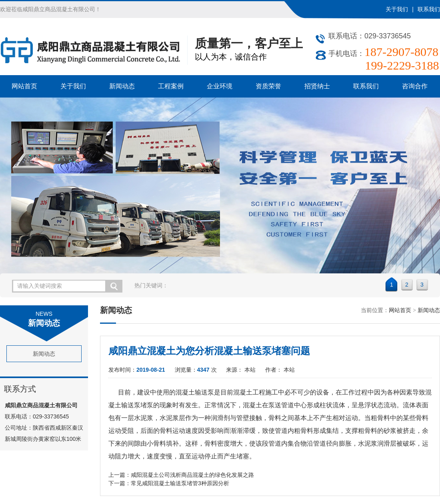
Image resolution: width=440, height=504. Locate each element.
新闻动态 (122, 86)
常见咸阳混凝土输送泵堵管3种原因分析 (180, 483)
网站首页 (24, 86)
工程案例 (171, 86)
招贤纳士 (317, 86)
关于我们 (397, 9)
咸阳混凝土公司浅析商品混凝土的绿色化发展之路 (192, 475)
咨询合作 (415, 86)
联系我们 (429, 9)
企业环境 (220, 86)
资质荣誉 (268, 86)
